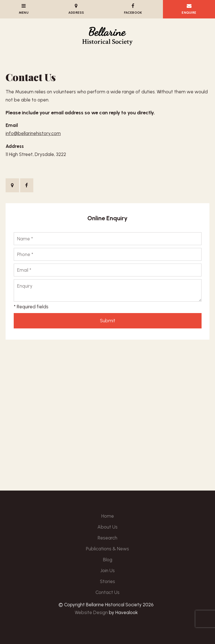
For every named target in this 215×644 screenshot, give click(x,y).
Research (107, 538)
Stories (107, 581)
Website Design (91, 612)
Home (108, 516)
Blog (108, 560)
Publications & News (107, 549)
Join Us (107, 570)
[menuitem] (107, 516)
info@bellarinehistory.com (33, 133)
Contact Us (107, 592)
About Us (107, 527)
